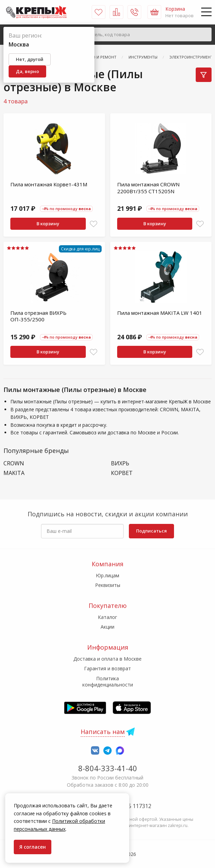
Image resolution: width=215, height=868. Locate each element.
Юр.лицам (107, 575)
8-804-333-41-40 (108, 768)
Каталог (107, 617)
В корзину (48, 224)
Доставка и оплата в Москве (107, 659)
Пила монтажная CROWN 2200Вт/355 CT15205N (148, 188)
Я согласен (33, 847)
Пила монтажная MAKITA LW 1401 (160, 313)
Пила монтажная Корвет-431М (49, 184)
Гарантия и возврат (107, 668)
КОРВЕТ (122, 473)
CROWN (14, 463)
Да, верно (27, 71)
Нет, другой (30, 59)
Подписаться (151, 531)
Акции (107, 627)
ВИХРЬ (120, 463)
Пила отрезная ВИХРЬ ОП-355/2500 (38, 316)
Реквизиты (108, 585)
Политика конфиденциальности (108, 681)
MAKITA (14, 473)
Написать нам (103, 732)
